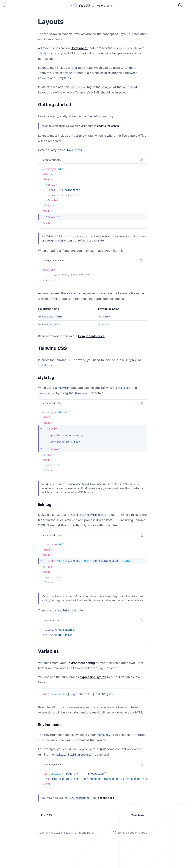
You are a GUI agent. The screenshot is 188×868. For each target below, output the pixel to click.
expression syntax (93, 677)
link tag (45, 505)
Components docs (91, 336)
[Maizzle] (82, 5)
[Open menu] (5, 5)
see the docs (106, 798)
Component (79, 48)
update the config (108, 126)
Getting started (55, 105)
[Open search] (180, 5)
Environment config (81, 663)
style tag (46, 378)
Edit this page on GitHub (130, 833)
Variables (48, 651)
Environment (49, 725)
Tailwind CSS (52, 348)
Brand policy (87, 833)
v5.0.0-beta (106, 5)
